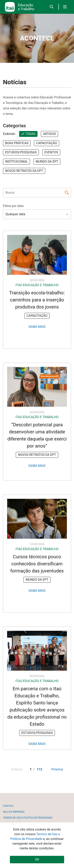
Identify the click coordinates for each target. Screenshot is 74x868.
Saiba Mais (37, 327)
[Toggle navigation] (65, 7)
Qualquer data (15, 214)
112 (39, 769)
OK (37, 859)
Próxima (57, 769)
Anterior (17, 769)
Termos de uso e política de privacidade (28, 818)
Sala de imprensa (14, 812)
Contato (8, 806)
